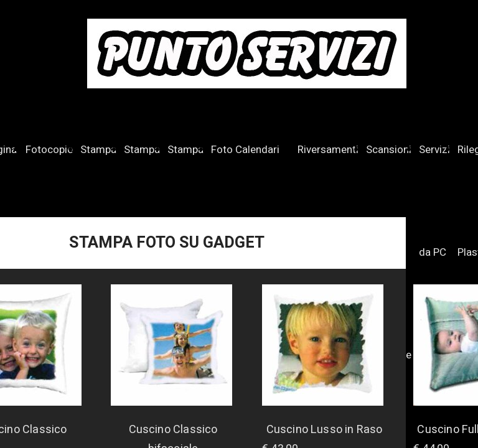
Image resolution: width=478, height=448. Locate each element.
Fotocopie (49, 150)
